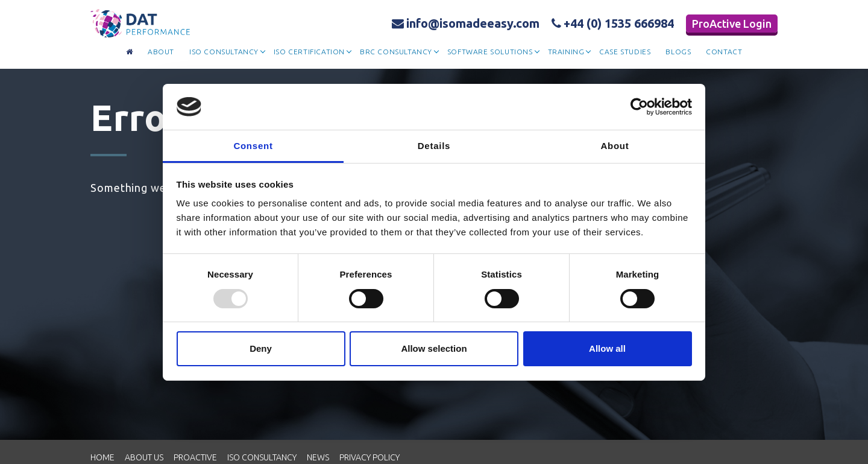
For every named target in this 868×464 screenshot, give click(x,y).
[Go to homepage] (130, 52)
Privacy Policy (370, 457)
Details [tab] (434, 146)
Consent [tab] (253, 146)
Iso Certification (309, 52)
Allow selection (434, 348)
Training (566, 52)
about (161, 52)
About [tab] (615, 146)
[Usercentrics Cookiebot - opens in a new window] (639, 107)
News (318, 457)
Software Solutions (490, 52)
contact (724, 52)
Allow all (607, 348)
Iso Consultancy (224, 52)
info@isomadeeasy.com (466, 23)
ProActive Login (732, 24)
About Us (144, 457)
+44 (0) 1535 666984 (613, 23)
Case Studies (625, 52)
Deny (261, 348)
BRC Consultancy (396, 52)
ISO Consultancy (262, 457)
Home (102, 457)
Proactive (195, 457)
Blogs (678, 52)
